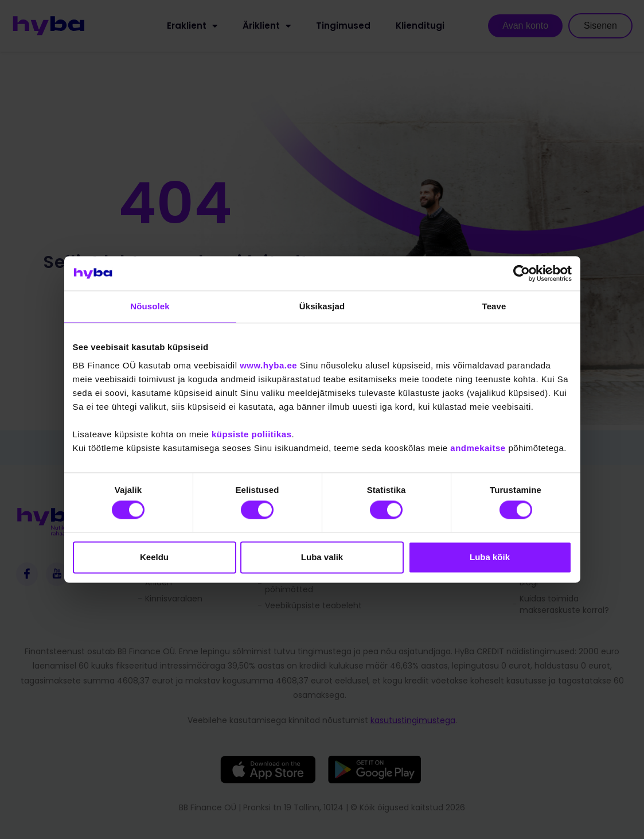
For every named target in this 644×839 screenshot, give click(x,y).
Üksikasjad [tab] (322, 306)
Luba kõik (490, 557)
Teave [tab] (494, 306)
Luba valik (322, 557)
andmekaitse (478, 448)
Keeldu (154, 557)
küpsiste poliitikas (252, 434)
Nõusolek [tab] (150, 306)
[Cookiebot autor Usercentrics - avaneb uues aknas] (522, 273)
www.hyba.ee (268, 365)
